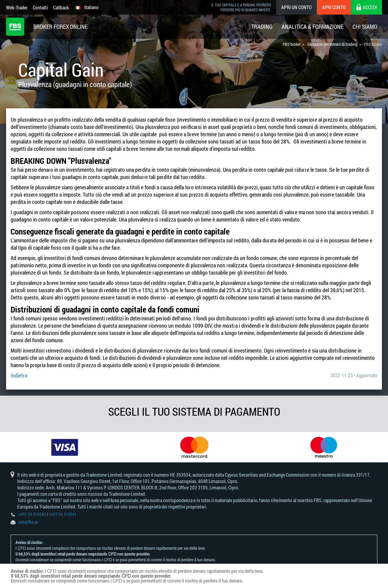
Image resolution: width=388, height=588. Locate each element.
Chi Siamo (365, 27)
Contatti (40, 7)
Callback (61, 7)
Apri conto (334, 7)
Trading (262, 27)
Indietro (19, 375)
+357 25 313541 (63, 514)
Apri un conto (296, 7)
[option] (65, 447)
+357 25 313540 (32, 514)
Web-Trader (17, 7)
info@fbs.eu (28, 522)
